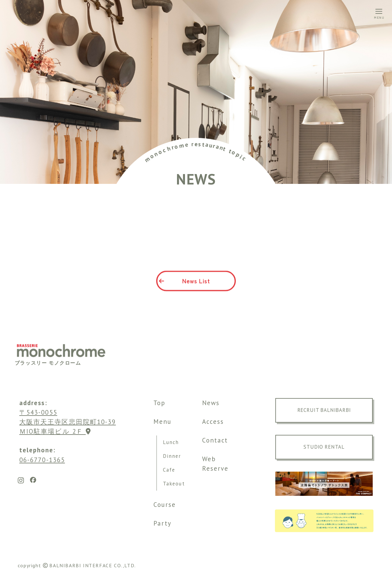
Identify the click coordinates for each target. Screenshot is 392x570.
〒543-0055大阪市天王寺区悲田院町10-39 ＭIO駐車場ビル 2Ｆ (68, 422)
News (211, 403)
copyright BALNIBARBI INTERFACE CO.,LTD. (77, 565)
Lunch (171, 442)
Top (159, 403)
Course (165, 505)
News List (185, 283)
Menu (162, 422)
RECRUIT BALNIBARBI (324, 410)
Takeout (174, 484)
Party (162, 523)
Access (213, 422)
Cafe (169, 470)
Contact (215, 440)
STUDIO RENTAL (324, 447)
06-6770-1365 (42, 460)
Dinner (172, 456)
